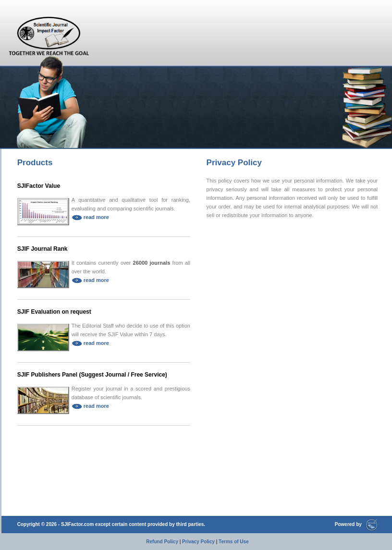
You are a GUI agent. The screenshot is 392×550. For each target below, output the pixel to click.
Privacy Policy (198, 542)
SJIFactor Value (39, 186)
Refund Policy (162, 542)
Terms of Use (234, 542)
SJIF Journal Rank (43, 249)
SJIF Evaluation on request (54, 312)
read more (90, 217)
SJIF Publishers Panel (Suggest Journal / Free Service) (92, 375)
